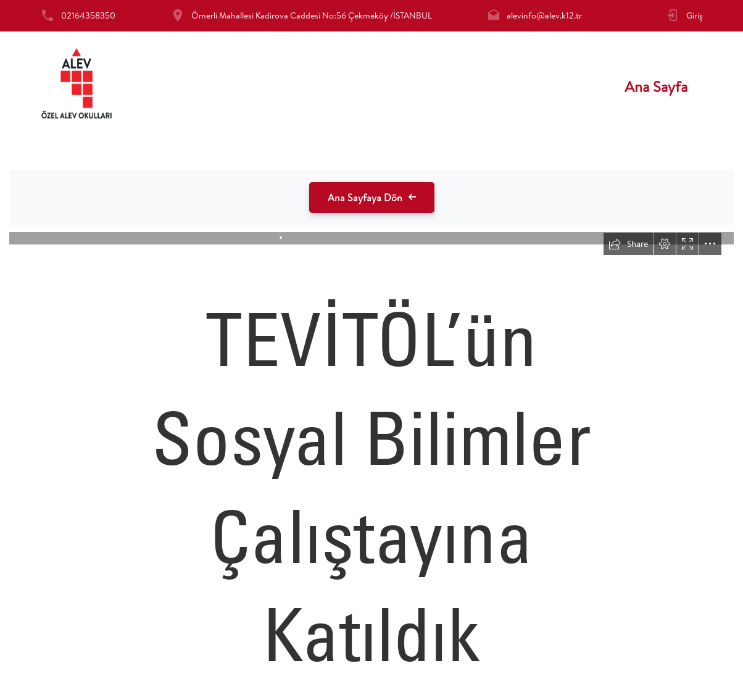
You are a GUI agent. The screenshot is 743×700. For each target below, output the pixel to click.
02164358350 (88, 15)
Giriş (695, 15)
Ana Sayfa (656, 87)
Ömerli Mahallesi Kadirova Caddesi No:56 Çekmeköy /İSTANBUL (312, 15)
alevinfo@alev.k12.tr (544, 15)
